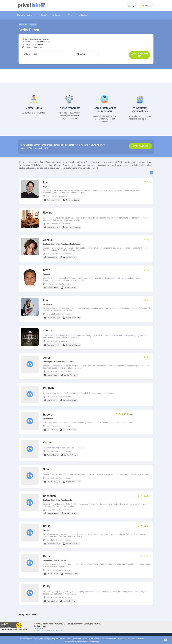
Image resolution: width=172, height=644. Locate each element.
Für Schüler (41, 15)
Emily (47, 586)
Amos (47, 358)
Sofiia (47, 526)
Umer (47, 556)
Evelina (48, 213)
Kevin (47, 270)
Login (132, 6)
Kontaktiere (83, 15)
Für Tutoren (55, 15)
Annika (48, 240)
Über (68, 15)
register (94, 165)
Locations (33, 25)
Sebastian (50, 496)
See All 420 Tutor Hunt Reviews (49, 631)
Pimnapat (49, 388)
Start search (140, 146)
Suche (29, 15)
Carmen (48, 443)
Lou (46, 300)
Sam (46, 469)
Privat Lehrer (23, 25)
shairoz (48, 330)
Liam (46, 183)
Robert (47, 415)
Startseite (21, 15)
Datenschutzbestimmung (87, 641)
